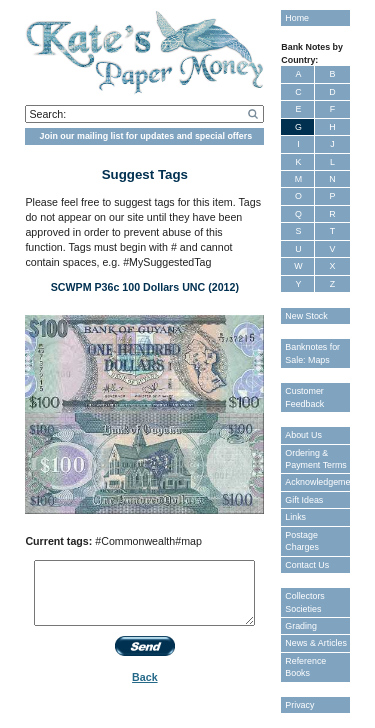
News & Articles (316, 643)
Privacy (299, 705)
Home (297, 18)
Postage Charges (302, 541)
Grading (301, 626)
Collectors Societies (304, 602)
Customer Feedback (304, 397)
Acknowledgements (317, 482)
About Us (303, 435)
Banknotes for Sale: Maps (312, 353)
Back (144, 677)
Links (295, 517)
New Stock (306, 316)
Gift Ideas (304, 500)
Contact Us (307, 565)
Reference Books (305, 667)
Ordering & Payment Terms (316, 459)
